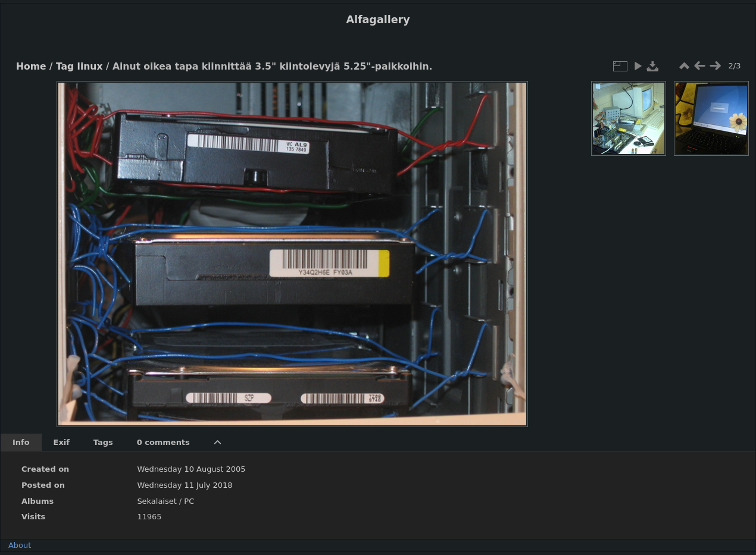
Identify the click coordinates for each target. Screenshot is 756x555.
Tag (65, 67)
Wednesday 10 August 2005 (191, 469)
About (20, 545)
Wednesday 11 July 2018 (185, 485)
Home (31, 67)
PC (189, 501)
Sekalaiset (157, 501)
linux (90, 67)
